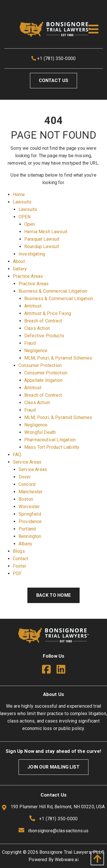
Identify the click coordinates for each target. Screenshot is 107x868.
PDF (17, 573)
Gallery (20, 269)
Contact (21, 559)
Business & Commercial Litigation (53, 291)
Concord (27, 484)
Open (30, 224)
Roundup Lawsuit (42, 247)
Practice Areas (28, 276)
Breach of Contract (43, 321)
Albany (25, 544)
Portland (27, 529)
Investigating (32, 254)
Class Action (37, 328)
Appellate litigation (43, 380)
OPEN (25, 217)
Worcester (29, 507)
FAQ (17, 455)
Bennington (30, 536)
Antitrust (33, 306)
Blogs (19, 551)
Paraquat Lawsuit (42, 239)
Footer (20, 566)
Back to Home (53, 595)
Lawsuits (22, 202)
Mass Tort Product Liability (52, 447)
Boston (26, 499)
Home (19, 194)
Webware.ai (67, 860)
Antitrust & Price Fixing (48, 313)
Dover (25, 477)
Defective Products (44, 336)
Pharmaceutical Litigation (50, 440)
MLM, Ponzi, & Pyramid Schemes (58, 358)
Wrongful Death (40, 432)
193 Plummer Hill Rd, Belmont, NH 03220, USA (53, 807)
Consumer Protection (40, 365)
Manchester (31, 492)
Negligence (36, 351)
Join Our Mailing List (53, 767)
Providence (30, 521)
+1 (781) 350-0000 (53, 58)
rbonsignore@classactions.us (58, 831)
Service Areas (27, 462)
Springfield (30, 514)
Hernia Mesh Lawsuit (46, 232)
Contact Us (54, 80)
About (19, 261)
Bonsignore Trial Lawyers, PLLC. (72, 852)
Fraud (30, 343)
